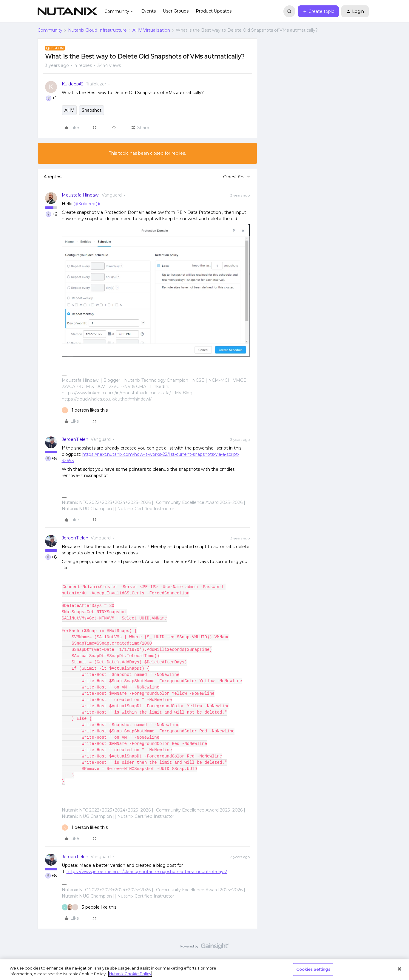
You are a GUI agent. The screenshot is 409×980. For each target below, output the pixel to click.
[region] (204, 970)
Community (50, 30)
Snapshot (92, 110)
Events (148, 11)
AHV (69, 110)
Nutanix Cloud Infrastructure (97, 30)
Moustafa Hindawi (81, 195)
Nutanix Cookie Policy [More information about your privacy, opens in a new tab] (130, 974)
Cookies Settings (313, 969)
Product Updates (214, 11)
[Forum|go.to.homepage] (67, 11)
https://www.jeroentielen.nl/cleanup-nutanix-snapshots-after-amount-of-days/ (147, 872)
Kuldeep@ (73, 84)
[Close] (399, 969)
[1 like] (85, 410)
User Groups (176, 11)
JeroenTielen (75, 439)
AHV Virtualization (151, 30)
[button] (318, 11)
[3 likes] (89, 907)
